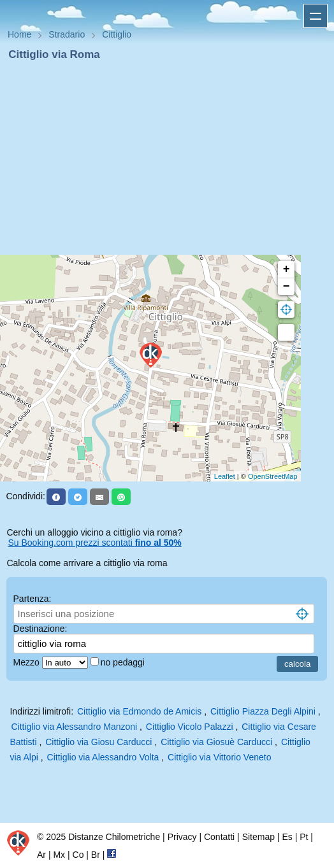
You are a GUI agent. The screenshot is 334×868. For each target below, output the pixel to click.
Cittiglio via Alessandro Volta (103, 757)
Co (78, 855)
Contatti (219, 837)
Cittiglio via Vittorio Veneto (219, 757)
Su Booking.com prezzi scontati (94, 543)
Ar (41, 855)
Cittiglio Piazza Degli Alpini (263, 711)
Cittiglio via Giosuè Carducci (216, 742)
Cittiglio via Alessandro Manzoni (74, 727)
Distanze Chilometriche (114, 837)
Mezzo (28, 662)
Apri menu (316, 16)
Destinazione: (40, 629)
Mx (59, 855)
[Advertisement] (167, 158)
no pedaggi (124, 662)
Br (96, 855)
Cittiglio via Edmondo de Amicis (139, 711)
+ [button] (287, 269)
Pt (304, 837)
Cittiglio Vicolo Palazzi (190, 727)
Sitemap (258, 837)
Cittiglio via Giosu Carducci (98, 742)
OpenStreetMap (273, 476)
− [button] (287, 287)
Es (287, 837)
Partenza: (33, 599)
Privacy (182, 837)
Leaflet (225, 476)
